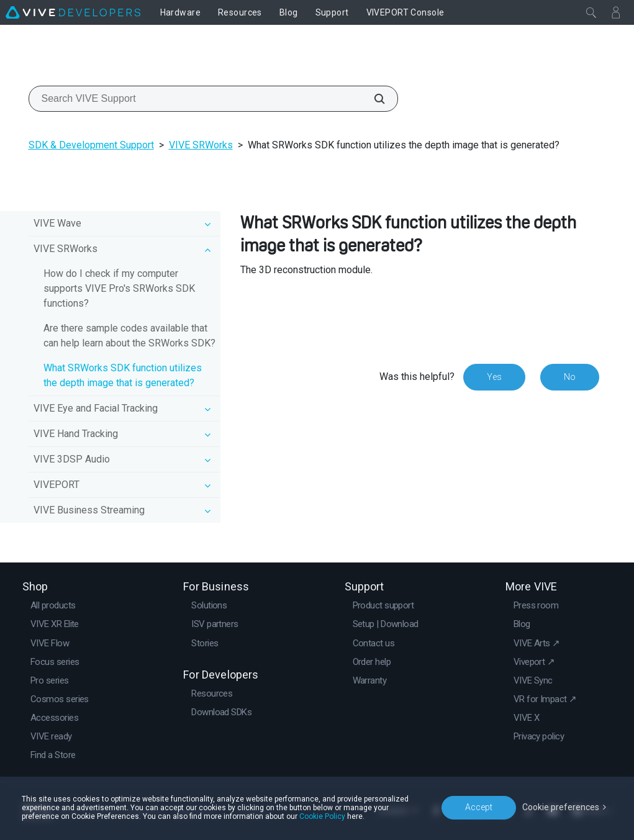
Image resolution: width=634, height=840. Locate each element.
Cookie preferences (561, 807)
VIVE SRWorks (201, 145)
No (570, 377)
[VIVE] (73, 12)
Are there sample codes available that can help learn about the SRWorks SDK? (129, 336)
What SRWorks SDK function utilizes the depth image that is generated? (123, 375)
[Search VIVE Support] (373, 99)
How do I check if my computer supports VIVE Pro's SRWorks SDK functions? (119, 288)
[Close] (591, 12)
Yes (494, 377)
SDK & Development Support (91, 145)
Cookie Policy (322, 816)
